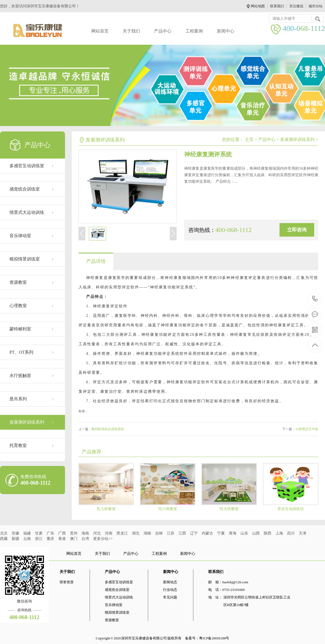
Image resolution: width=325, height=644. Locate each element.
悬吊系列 (18, 399)
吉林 (159, 533)
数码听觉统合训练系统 (108, 429)
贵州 (74, 533)
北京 (4, 533)
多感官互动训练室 (27, 166)
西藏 (4, 539)
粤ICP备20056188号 (214, 638)
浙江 (39, 539)
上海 (279, 533)
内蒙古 (207, 533)
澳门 (74, 539)
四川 (291, 533)
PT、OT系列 (21, 352)
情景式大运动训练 (27, 212)
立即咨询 (297, 230)
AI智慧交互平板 (307, 429)
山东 (244, 533)
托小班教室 (168, 509)
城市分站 (316, 6)
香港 (62, 539)
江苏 (171, 533)
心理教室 (18, 306)
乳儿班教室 (106, 509)
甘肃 (39, 533)
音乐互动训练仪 (291, 509)
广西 (62, 533)
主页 (249, 139)
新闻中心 (226, 31)
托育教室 (18, 445)
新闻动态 (170, 582)
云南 (27, 539)
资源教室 (18, 282)
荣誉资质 (67, 582)
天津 (303, 533)
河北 (97, 533)
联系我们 (277, 6)
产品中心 (163, 31)
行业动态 (170, 590)
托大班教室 (229, 509)
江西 (182, 533)
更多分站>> (103, 539)
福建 (27, 533)
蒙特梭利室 (20, 329)
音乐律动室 (20, 236)
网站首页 (100, 31)
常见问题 (170, 597)
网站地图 (258, 6)
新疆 (15, 539)
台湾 (85, 539)
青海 (233, 533)
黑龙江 (122, 533)
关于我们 (131, 31)
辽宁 (194, 533)
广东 (50, 533)
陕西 (268, 533)
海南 (85, 533)
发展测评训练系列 (27, 422)
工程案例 (194, 31)
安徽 (15, 533)
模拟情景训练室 (25, 259)
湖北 (136, 533)
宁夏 (221, 533)
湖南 (147, 533)
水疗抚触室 (20, 376)
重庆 (50, 539)
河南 (109, 533)
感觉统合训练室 (25, 189)
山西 (256, 533)
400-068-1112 (315, 299)
